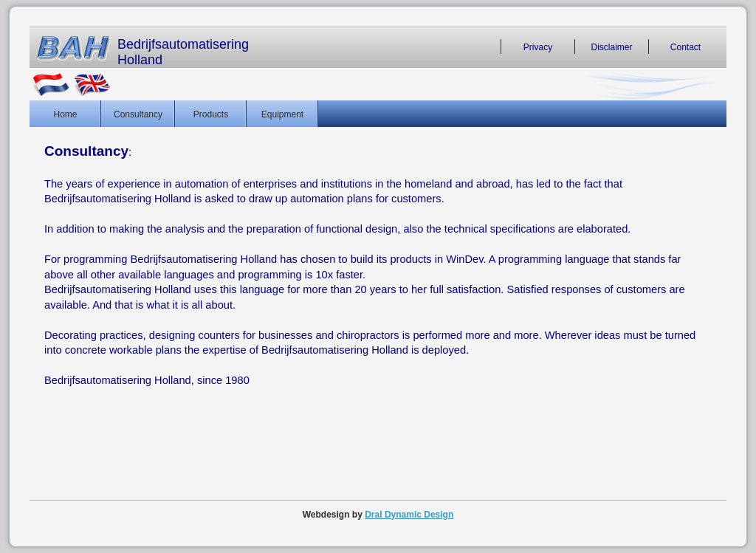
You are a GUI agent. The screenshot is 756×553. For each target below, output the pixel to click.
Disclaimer (611, 47)
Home (65, 114)
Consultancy (138, 114)
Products (211, 114)
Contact (685, 47)
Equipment (282, 114)
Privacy (538, 47)
